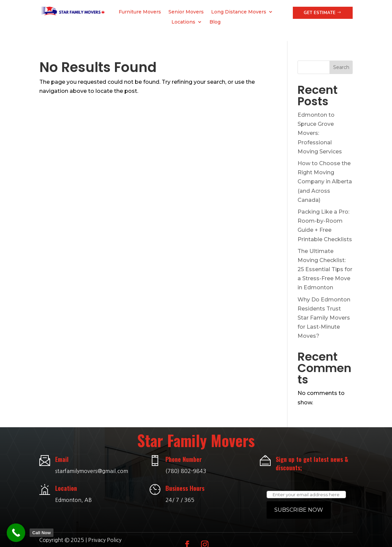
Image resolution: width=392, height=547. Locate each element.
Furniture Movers (140, 12)
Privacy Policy (105, 533)
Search (341, 60)
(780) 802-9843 (186, 464)
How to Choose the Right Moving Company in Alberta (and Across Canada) (325, 174)
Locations (183, 22)
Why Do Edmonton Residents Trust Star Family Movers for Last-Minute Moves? (324, 311)
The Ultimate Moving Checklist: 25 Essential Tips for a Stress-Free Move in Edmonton (325, 262)
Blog (215, 22)
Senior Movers (186, 12)
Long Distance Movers (239, 12)
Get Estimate (320, 13)
